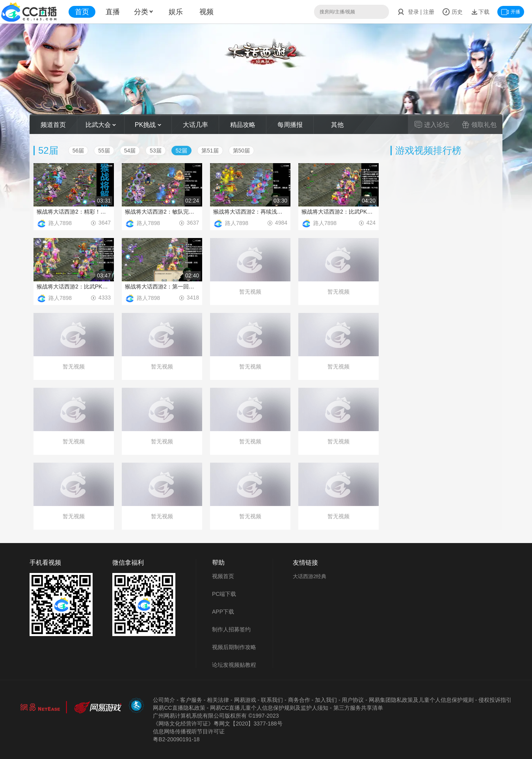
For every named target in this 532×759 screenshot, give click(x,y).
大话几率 (195, 125)
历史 (452, 12)
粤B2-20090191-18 (176, 739)
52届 (182, 151)
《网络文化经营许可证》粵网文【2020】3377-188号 (218, 724)
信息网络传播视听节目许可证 (189, 731)
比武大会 (101, 125)
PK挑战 (148, 125)
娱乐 (176, 12)
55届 (104, 151)
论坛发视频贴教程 (234, 665)
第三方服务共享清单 (358, 708)
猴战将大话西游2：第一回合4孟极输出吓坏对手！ (162, 286)
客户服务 (191, 700)
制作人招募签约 (231, 629)
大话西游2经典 (310, 576)
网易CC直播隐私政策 (179, 708)
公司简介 (164, 700)
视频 (206, 12)
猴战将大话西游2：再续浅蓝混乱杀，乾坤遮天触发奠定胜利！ (250, 212)
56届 (78, 151)
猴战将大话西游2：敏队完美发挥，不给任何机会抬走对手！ (162, 212)
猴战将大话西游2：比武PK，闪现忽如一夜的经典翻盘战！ (74, 286)
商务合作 (299, 700)
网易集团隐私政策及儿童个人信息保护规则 (421, 700)
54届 (130, 151)
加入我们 (326, 700)
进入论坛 (432, 125)
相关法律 (218, 700)
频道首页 (53, 125)
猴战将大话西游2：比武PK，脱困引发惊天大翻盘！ (339, 212)
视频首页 (223, 576)
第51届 (210, 151)
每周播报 (290, 125)
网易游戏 (245, 700)
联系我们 (272, 700)
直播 (113, 12)
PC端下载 (224, 594)
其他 (337, 125)
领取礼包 (479, 125)
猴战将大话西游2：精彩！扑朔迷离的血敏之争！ (74, 212)
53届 (156, 151)
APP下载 (223, 612)
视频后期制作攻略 (234, 647)
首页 (82, 12)
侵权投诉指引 (495, 700)
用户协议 (353, 700)
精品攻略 (243, 125)
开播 (511, 12)
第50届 (242, 151)
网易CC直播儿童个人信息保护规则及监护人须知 (269, 708)
